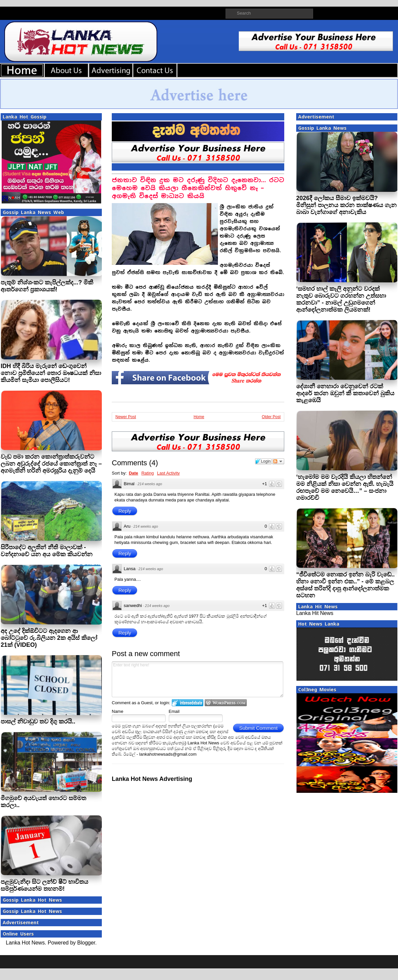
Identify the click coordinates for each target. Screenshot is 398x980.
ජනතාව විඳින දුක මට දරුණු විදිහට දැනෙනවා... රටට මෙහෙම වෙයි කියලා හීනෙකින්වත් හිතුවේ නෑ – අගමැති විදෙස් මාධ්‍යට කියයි (198, 188)
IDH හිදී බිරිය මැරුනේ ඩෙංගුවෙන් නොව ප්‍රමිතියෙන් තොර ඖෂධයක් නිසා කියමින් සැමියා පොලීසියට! (51, 373)
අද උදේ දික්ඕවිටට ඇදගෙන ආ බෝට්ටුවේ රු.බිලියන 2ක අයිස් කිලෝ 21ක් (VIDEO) (49, 638)
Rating (148, 473)
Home (199, 417)
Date (133, 473)
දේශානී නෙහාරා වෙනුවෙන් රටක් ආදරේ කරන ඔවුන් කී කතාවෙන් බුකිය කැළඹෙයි (345, 393)
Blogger (86, 943)
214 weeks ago (150, 484)
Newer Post (126, 417)
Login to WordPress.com (226, 703)
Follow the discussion (278, 461)
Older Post (271, 417)
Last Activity (168, 473)
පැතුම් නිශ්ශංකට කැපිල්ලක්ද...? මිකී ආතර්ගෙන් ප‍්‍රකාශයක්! (47, 286)
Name (118, 711)
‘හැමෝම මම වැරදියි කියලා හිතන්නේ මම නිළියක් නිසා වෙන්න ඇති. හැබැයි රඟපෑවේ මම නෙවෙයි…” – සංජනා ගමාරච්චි (345, 487)
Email (174, 711)
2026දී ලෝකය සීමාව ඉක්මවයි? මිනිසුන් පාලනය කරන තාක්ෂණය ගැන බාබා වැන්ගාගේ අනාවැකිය (346, 205)
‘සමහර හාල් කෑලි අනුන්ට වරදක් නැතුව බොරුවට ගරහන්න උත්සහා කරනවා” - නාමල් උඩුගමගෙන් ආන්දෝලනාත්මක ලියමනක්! (341, 299)
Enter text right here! (198, 679)
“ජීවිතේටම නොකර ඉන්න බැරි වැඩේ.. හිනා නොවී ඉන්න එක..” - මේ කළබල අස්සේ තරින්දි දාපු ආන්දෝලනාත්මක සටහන (345, 585)
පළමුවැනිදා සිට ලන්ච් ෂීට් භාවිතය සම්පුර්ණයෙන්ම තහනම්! (44, 885)
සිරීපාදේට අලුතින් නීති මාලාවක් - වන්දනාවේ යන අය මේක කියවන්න (47, 551)
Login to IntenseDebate (188, 703)
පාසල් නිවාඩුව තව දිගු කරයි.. (38, 721)
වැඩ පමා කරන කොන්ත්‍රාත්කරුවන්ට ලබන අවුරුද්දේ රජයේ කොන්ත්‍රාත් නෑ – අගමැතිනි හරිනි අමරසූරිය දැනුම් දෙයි (51, 464)
